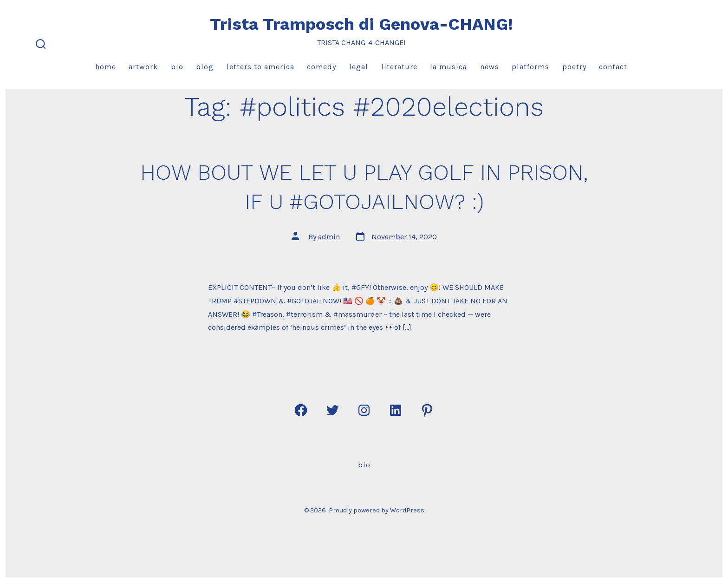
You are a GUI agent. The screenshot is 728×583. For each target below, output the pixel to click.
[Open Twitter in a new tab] (332, 410)
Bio (177, 67)
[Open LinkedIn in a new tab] (396, 410)
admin (329, 237)
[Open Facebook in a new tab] (301, 410)
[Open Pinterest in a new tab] (427, 410)
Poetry (574, 67)
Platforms (530, 67)
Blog (205, 67)
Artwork (143, 67)
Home (106, 67)
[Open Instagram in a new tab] (364, 410)
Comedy (322, 67)
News (490, 67)
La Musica (448, 67)
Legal (359, 67)
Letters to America (260, 67)
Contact (613, 67)
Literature (399, 67)
